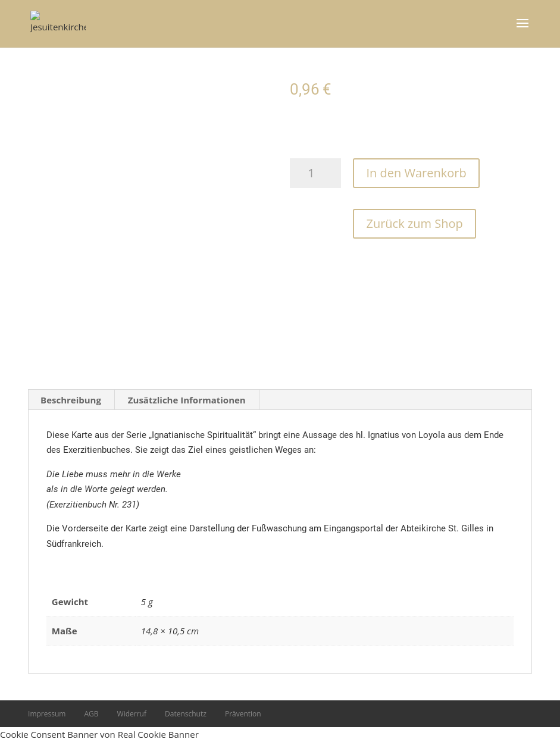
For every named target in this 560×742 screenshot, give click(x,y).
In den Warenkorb (416, 173)
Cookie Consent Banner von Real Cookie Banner (99, 734)
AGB (91, 714)
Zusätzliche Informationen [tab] (187, 400)
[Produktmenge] (315, 173)
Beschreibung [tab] (71, 400)
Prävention (243, 714)
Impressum (47, 714)
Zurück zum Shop (414, 223)
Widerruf (132, 714)
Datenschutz (186, 714)
